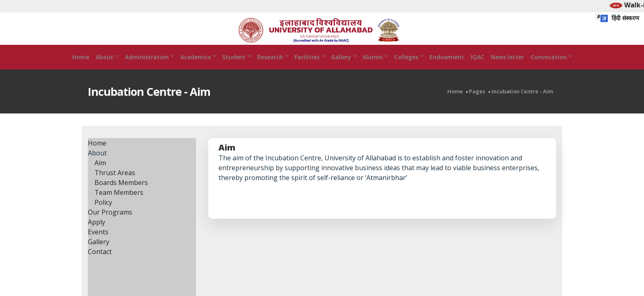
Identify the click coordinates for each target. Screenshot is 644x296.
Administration (149, 68)
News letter (507, 68)
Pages (477, 103)
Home (81, 68)
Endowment (447, 68)
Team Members (119, 203)
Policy (103, 213)
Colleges (409, 68)
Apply (97, 233)
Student (236, 68)
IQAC (477, 68)
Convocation (551, 68)
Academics (198, 68)
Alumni (375, 68)
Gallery (344, 68)
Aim (100, 174)
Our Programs (110, 223)
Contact (100, 263)
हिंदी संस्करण (617, 18)
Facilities (309, 68)
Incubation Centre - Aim (522, 103)
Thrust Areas (115, 184)
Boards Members (121, 194)
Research (273, 68)
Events (98, 243)
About (107, 68)
